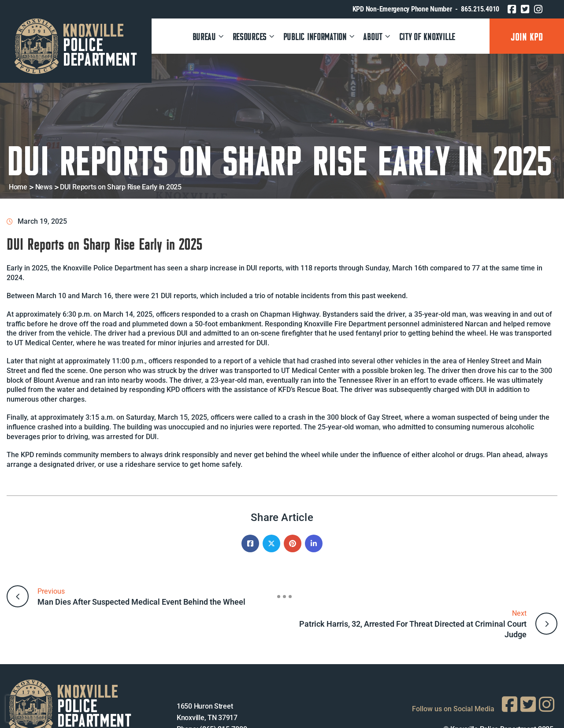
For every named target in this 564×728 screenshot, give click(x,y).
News (44, 187)
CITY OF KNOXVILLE (427, 36)
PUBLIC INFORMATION (319, 36)
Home (18, 187)
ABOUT (377, 36)
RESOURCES (254, 36)
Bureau (209, 36)
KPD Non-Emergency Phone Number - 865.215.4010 (426, 9)
